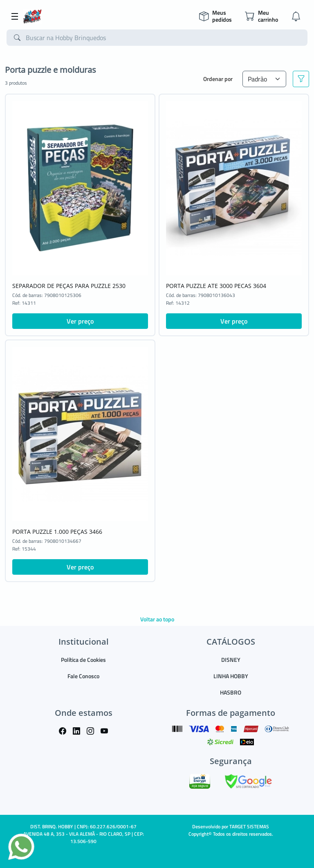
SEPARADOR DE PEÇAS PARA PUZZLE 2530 (69, 286)
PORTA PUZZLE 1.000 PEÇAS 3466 (57, 532)
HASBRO (231, 692)
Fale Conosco (83, 676)
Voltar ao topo (157, 619)
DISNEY (231, 660)
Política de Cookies (83, 660)
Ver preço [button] (80, 321)
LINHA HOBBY (231, 676)
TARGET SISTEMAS (249, 826)
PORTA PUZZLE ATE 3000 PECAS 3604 (216, 286)
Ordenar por (218, 79)
